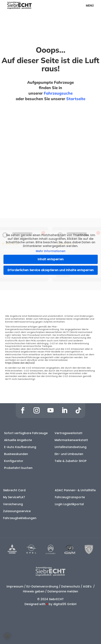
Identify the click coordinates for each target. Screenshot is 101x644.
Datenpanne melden (63, 591)
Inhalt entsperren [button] (51, 259)
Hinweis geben (34, 591)
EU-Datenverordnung (42, 586)
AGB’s (88, 586)
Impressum (15, 586)
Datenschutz (71, 586)
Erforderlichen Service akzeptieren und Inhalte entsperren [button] (51, 270)
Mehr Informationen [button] (51, 251)
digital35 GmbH (65, 604)
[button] (7, 637)
